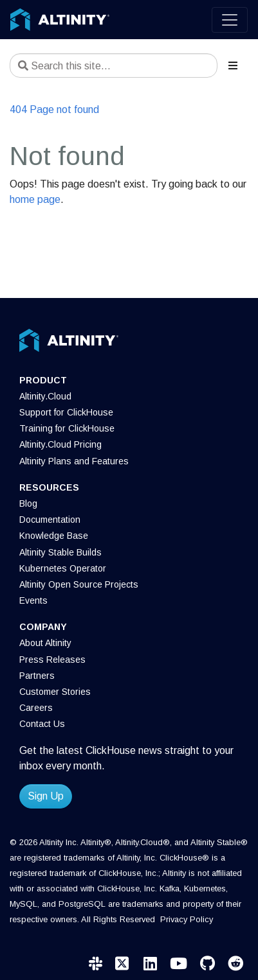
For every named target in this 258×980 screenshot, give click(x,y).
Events (33, 600)
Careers (36, 708)
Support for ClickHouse (66, 412)
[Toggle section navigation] (233, 66)
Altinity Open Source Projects (79, 584)
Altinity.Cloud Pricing (60, 444)
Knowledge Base (54, 536)
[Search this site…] (114, 66)
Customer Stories (55, 692)
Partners (37, 676)
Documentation (50, 520)
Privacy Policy (187, 919)
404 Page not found (54, 109)
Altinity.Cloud (45, 396)
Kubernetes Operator (63, 568)
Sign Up (46, 796)
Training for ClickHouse (67, 428)
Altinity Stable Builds (60, 552)
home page (35, 199)
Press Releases (52, 660)
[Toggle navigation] (230, 20)
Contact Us (42, 724)
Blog (28, 503)
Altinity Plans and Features (74, 461)
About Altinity (45, 643)
